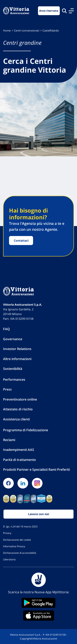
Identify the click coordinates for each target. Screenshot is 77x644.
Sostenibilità (13, 369)
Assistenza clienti (16, 419)
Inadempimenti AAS (19, 450)
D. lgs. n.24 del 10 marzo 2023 (20, 526)
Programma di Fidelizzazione (26, 430)
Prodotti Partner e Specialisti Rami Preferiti (36, 469)
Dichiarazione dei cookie (17, 540)
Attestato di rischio (18, 409)
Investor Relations (17, 349)
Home (7, 31)
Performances (14, 379)
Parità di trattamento (20, 460)
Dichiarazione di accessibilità (20, 553)
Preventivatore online (20, 399)
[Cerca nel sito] (64, 11)
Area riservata (49, 11)
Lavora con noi (39, 514)
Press (7, 389)
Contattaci (21, 240)
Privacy (7, 533)
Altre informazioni (17, 359)
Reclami (9, 440)
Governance (13, 339)
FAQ (6, 329)
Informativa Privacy (14, 546)
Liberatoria (9, 559)
